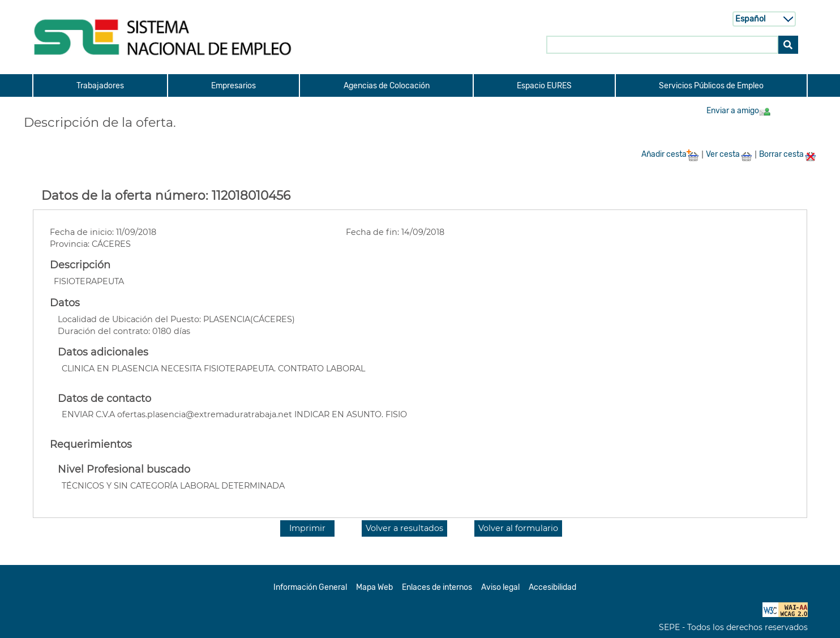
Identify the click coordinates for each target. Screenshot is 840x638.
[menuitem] (100, 85)
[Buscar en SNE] (662, 44)
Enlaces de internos (437, 587)
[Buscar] (788, 44)
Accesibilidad (552, 587)
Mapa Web (374, 587)
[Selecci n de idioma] (764, 19)
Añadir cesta (670, 154)
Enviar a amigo (739, 111)
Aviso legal (500, 587)
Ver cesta (729, 154)
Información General (310, 587)
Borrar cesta (788, 154)
